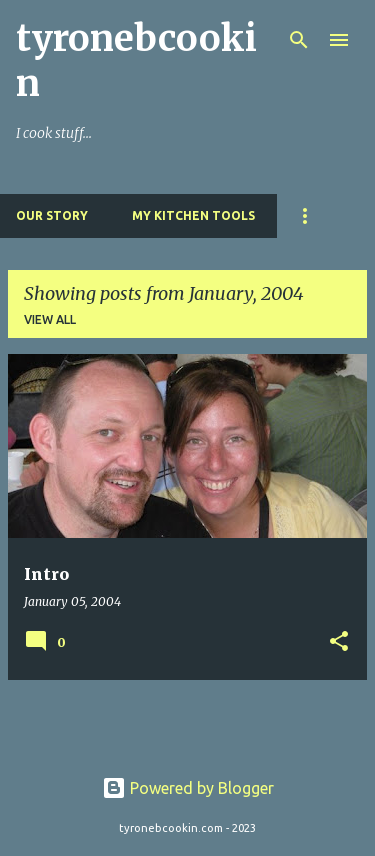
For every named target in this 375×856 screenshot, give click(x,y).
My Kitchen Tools (193, 215)
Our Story (52, 215)
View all (50, 319)
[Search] (299, 40)
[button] (339, 642)
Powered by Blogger (188, 788)
